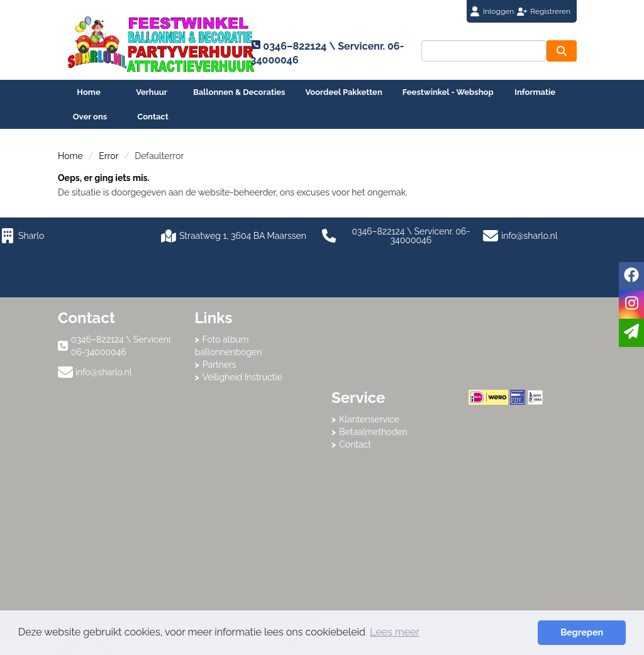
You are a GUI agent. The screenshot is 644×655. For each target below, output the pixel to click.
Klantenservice (369, 419)
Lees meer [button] (395, 632)
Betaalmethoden (373, 432)
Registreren (550, 11)
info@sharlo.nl (530, 236)
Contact (153, 117)
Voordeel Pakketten (343, 92)
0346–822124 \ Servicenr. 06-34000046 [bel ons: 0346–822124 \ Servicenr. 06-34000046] (122, 346)
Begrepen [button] (582, 632)
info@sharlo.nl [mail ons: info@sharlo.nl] (104, 372)
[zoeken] (562, 51)
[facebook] (631, 276)
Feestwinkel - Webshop (448, 92)
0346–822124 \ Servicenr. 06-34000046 (396, 236)
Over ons (90, 117)
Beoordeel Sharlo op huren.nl (519, 474)
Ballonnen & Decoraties (239, 92)
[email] (631, 333)
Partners (219, 365)
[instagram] (631, 305)
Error (108, 156)
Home (88, 92)
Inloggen (498, 11)
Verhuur (152, 92)
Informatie (535, 92)
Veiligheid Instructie (242, 377)
